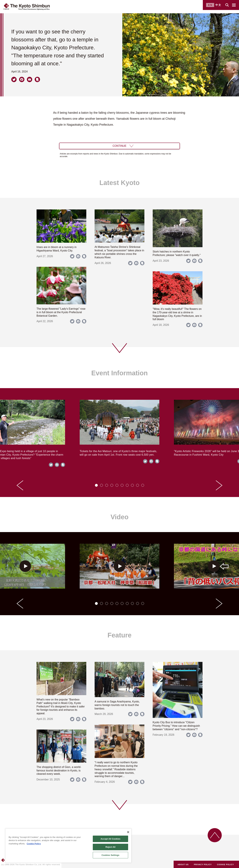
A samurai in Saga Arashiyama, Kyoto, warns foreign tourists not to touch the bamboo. (117, 705)
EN (210, 5)
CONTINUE (119, 146)
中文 (218, 5)
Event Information (119, 373)
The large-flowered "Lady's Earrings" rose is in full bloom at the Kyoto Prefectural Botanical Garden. (61, 312)
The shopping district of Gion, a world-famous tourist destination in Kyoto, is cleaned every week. (59, 771)
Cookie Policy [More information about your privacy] (34, 844)
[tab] (96, 485)
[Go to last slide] (20, 485)
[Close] (128, 832)
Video (119, 517)
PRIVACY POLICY (203, 865)
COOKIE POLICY (226, 865)
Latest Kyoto (119, 183)
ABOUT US (183, 865)
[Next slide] (219, 485)
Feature (120, 635)
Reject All (110, 847)
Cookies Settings (111, 855)
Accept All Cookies (111, 839)
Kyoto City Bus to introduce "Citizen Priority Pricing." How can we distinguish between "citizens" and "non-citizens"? (176, 726)
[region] (68, 846)
